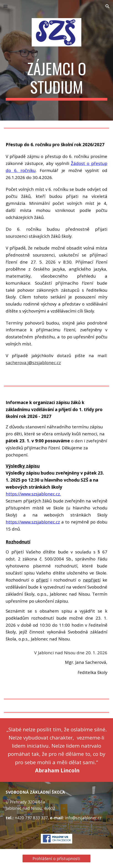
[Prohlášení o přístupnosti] (56, 859)
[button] (5, 6)
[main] (56, 80)
